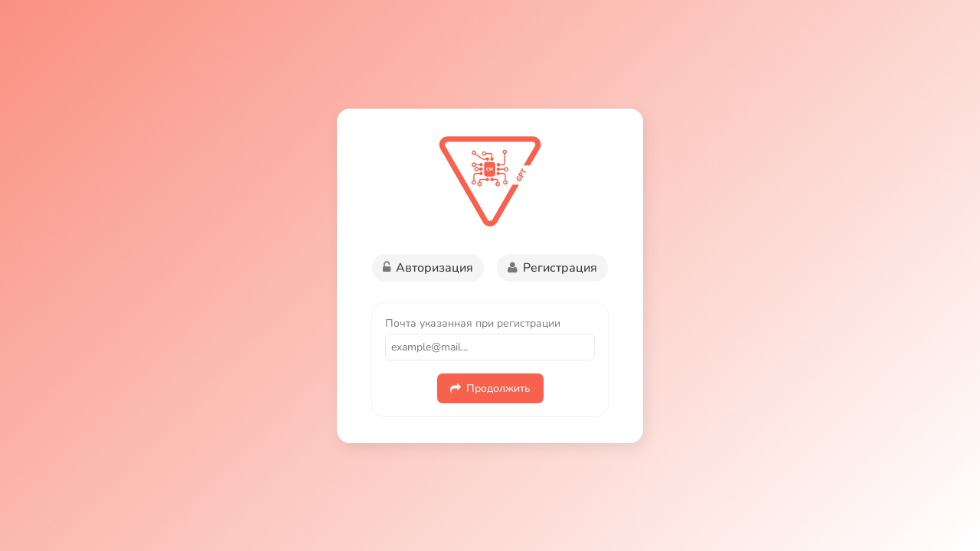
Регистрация (552, 268)
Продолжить (490, 388)
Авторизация (428, 268)
